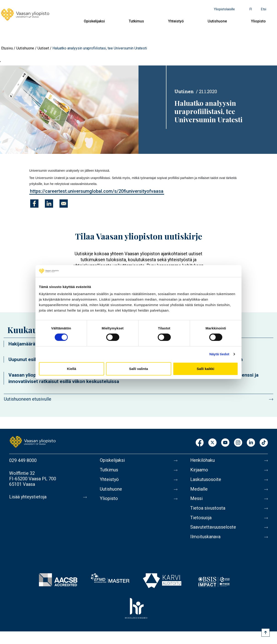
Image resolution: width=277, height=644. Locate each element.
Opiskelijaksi (94, 21)
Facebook (200, 443)
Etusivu (7, 48)
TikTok (264, 443)
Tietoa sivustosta (208, 508)
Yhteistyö (176, 21)
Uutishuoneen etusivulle (28, 399)
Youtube (225, 443)
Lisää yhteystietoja (28, 497)
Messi (196, 499)
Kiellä (71, 369)
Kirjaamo (199, 470)
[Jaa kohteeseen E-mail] (64, 204)
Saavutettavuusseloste (213, 528)
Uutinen (184, 91)
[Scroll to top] (266, 633)
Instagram (238, 443)
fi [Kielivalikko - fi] (251, 9)
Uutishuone (217, 21)
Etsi (264, 9)
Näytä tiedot (219, 354)
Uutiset (43, 48)
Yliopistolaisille (224, 9)
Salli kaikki (205, 369)
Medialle (199, 489)
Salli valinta (139, 369)
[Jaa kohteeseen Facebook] (34, 204)
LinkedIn (251, 443)
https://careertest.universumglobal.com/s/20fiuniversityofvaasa (97, 191)
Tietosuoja (201, 518)
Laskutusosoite (206, 480)
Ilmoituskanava (205, 537)
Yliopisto (258, 21)
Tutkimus (136, 21)
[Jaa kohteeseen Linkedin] (49, 204)
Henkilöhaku (203, 460)
